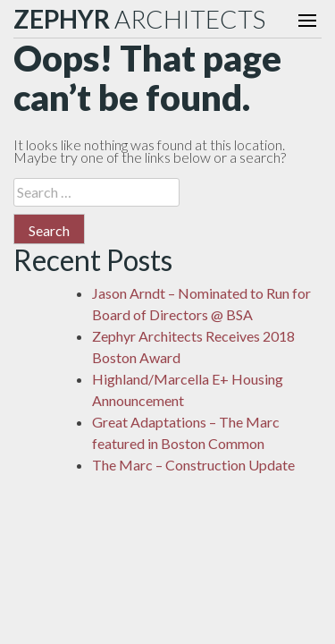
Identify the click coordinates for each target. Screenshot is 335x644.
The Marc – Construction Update (193, 465)
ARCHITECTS (139, 19)
